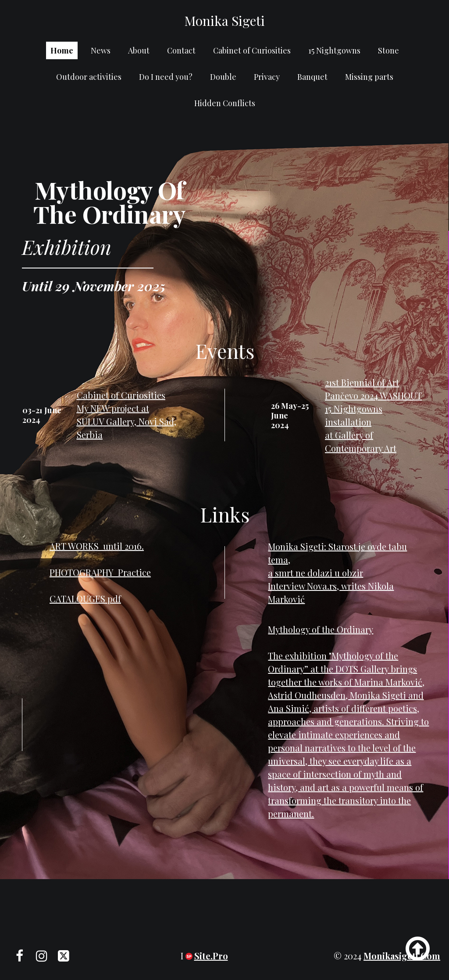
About (139, 50)
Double (223, 77)
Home (62, 50)
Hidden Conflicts (225, 103)
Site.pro (211, 956)
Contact (181, 50)
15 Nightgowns (334, 50)
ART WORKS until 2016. (97, 546)
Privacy (267, 77)
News (101, 50)
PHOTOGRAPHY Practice (100, 572)
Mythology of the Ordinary (321, 629)
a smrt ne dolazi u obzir (315, 573)
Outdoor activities (89, 77)
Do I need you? (166, 77)
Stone (388, 50)
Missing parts (369, 77)
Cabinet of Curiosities (252, 50)
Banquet (312, 77)
